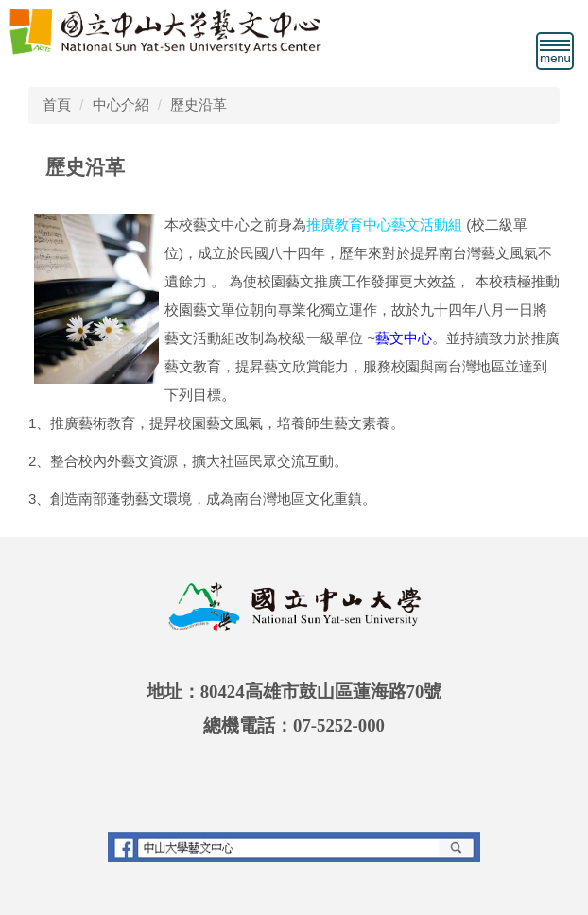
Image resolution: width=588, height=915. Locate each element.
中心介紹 (121, 104)
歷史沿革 (199, 104)
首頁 (57, 104)
